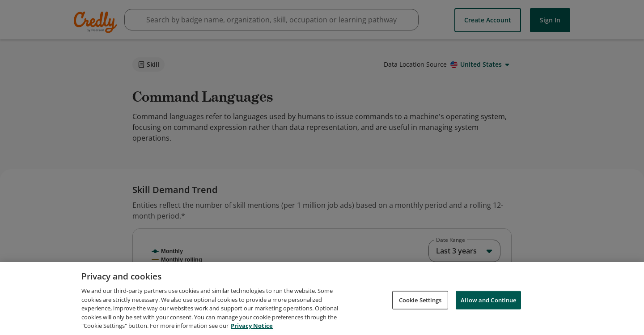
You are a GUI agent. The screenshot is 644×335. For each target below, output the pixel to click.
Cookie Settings (420, 314)
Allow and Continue (488, 314)
